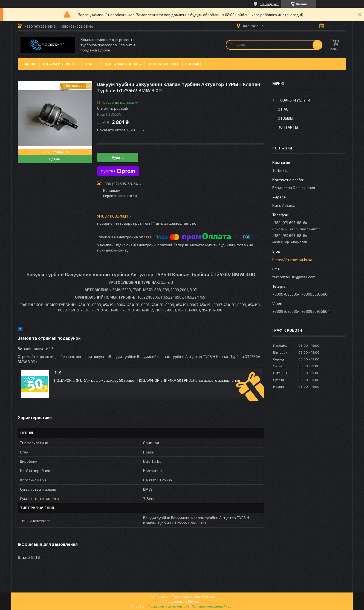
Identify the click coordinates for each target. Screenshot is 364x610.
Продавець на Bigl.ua (182, 601)
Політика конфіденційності (213, 606)
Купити (118, 157)
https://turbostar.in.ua (292, 260)
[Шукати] (317, 45)
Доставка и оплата (123, 64)
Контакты (195, 64)
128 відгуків (269, 4)
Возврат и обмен (164, 64)
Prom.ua (209, 596)
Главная (29, 64)
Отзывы (285, 118)
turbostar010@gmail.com (294, 277)
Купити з (118, 171)
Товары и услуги (59, 64)
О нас (89, 64)
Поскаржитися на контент (169, 606)
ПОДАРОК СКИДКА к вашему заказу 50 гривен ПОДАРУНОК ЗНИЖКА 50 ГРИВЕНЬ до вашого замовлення (147, 380)
